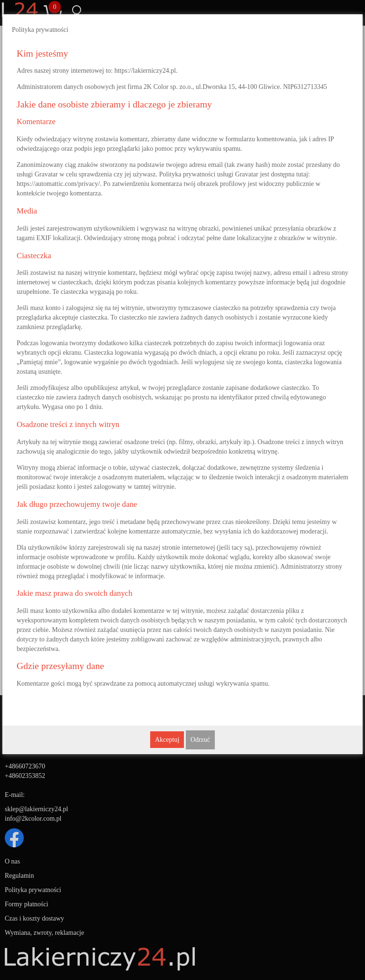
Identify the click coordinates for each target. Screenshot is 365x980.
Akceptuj (167, 740)
